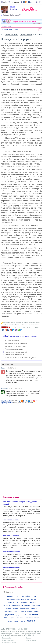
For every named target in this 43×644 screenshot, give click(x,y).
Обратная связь (31, 640)
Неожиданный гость (11, 520)
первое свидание (29, 322)
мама (38, 605)
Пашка (12, 7)
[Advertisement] (21, 425)
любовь (32, 602)
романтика (19, 324)
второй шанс (25, 599)
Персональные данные (9, 642)
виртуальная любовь (13, 599)
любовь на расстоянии (28, 605)
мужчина (12, 322)
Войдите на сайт (6, 401)
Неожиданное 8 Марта (12, 567)
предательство (9, 615)
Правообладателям (8, 640)
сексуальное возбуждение (17, 618)
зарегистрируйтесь (7, 403)
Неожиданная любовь (12, 552)
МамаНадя (4, 388)
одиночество (8, 611)
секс (6, 618)
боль (34, 596)
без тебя (10, 596)
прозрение (19, 615)
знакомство (19, 322)
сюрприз (12, 324)
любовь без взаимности (11, 605)
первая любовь (26, 611)
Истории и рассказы (10, 29)
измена (24, 602)
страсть (22, 621)
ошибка (17, 611)
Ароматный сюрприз (11, 536)
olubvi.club (31, 635)
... (28, 2)
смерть (16, 621)
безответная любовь (23, 596)
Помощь (28, 638)
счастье (31, 621)
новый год (34, 608)
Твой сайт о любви (20, 629)
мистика (8, 608)
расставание (31, 614)
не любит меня (25, 608)
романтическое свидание (31, 324)
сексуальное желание (32, 618)
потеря (37, 611)
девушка (6, 322)
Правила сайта (6, 638)
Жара (3, 368)
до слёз (34, 599)
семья (10, 621)
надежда (16, 608)
